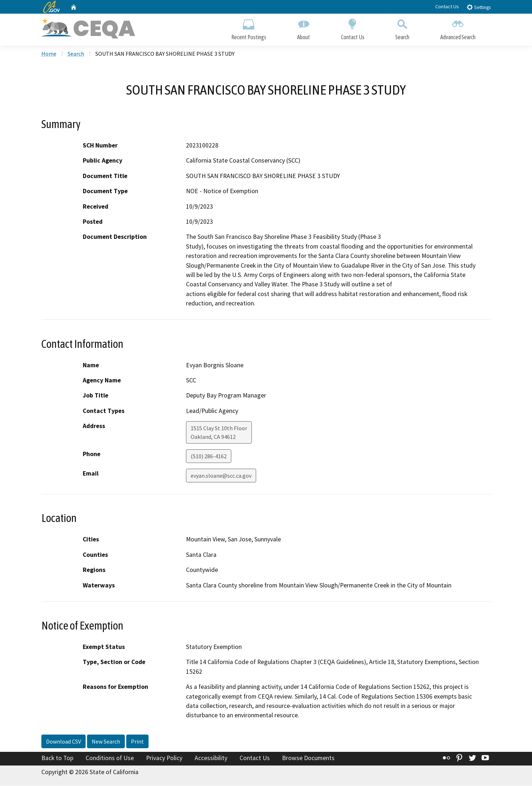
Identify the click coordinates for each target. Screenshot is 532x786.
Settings (479, 7)
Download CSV (63, 742)
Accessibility (211, 759)
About (304, 28)
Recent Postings (249, 28)
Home (49, 54)
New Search (106, 742)
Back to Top (57, 759)
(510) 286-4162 (209, 457)
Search (402, 28)
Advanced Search (458, 28)
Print (137, 742)
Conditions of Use (110, 759)
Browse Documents (308, 759)
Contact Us (447, 6)
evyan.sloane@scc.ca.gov (221, 476)
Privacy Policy (164, 759)
